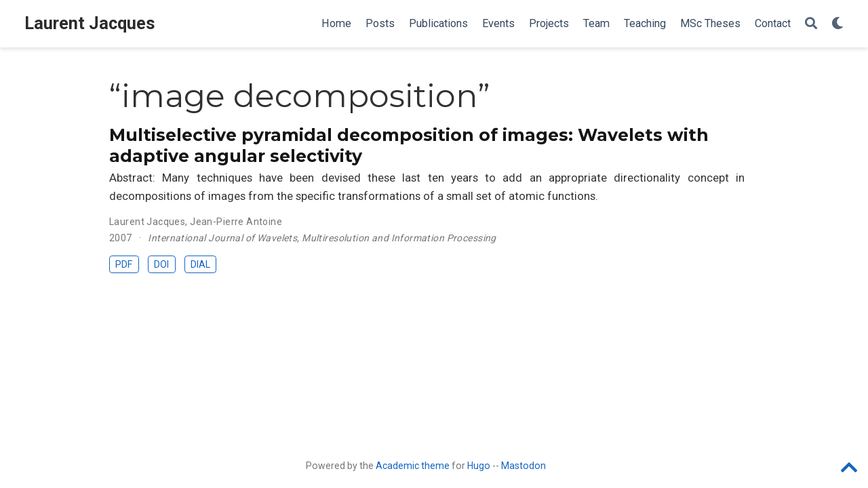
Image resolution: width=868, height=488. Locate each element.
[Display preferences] (837, 24)
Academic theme (413, 466)
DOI (161, 264)
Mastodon (524, 466)
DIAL (200, 264)
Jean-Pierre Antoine (236, 222)
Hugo (479, 466)
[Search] (811, 24)
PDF (124, 264)
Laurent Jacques (90, 23)
